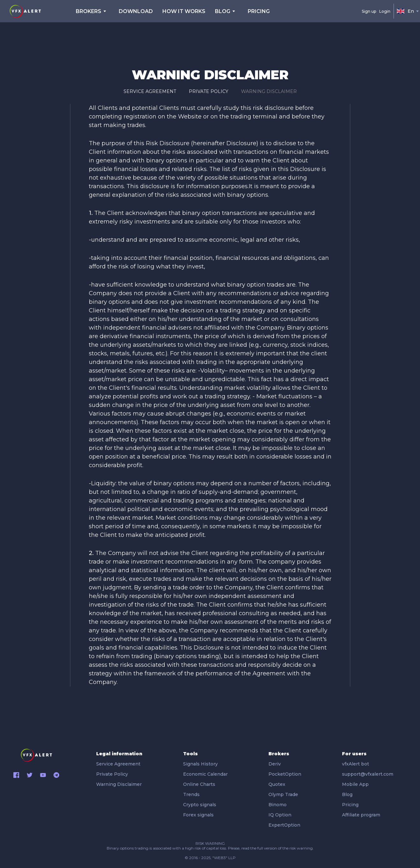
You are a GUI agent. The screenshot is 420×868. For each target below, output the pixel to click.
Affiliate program (361, 815)
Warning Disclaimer (269, 91)
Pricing (350, 805)
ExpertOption (284, 825)
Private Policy (209, 91)
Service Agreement (150, 91)
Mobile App (355, 784)
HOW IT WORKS (184, 11)
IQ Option (280, 815)
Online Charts (199, 784)
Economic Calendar (205, 774)
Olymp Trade (283, 794)
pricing (259, 11)
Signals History (200, 764)
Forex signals (198, 815)
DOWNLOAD (136, 11)
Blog (347, 794)
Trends (191, 794)
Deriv (275, 764)
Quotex (277, 784)
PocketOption (285, 774)
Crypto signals (200, 805)
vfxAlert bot (356, 764)
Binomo (278, 805)
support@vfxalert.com (368, 774)
